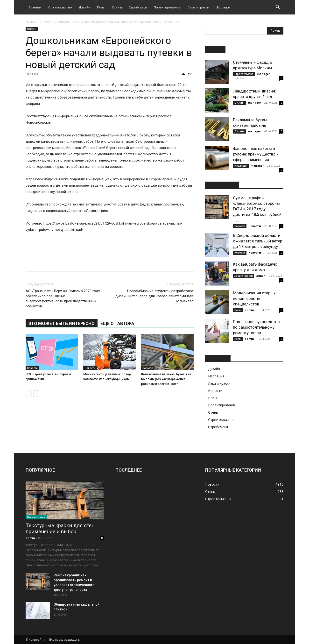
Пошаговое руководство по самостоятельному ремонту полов (256, 327)
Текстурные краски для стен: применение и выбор (60, 528)
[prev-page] (29, 393)
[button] (278, 8)
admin (261, 276)
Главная (35, 7)
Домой (31, 22)
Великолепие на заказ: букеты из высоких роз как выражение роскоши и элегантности (166, 379)
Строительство (60, 7)
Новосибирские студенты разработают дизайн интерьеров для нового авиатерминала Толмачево (154, 296)
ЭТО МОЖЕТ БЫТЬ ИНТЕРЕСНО (62, 323)
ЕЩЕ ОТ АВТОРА (117, 323)
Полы (101, 7)
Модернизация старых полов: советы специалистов (254, 298)
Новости (46, 22)
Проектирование (167, 7)
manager (263, 74)
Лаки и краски (198, 7)
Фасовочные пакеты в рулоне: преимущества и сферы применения (256, 154)
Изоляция (223, 7)
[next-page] (36, 393)
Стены (117, 7)
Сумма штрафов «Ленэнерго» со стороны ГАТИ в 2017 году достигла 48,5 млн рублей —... (257, 209)
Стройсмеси (138, 7)
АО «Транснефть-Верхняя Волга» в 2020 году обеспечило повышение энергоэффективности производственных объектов (63, 299)
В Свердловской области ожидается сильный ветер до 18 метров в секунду (258, 241)
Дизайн (84, 7)
